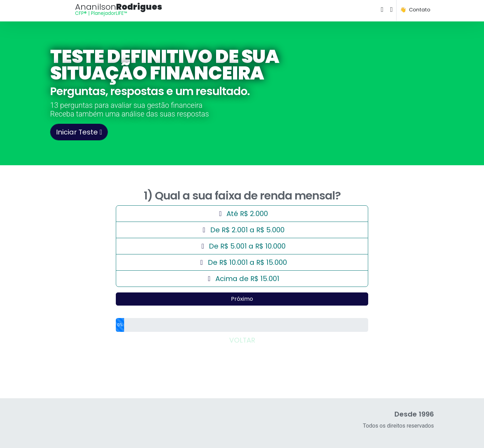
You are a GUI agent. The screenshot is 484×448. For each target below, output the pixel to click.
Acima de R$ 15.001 (242, 278)
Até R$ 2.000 (292, 212)
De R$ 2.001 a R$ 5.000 (242, 230)
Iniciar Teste (79, 132)
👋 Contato (415, 10)
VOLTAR (242, 340)
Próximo (242, 299)
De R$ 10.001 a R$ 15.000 (242, 262)
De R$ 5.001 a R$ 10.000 (242, 246)
